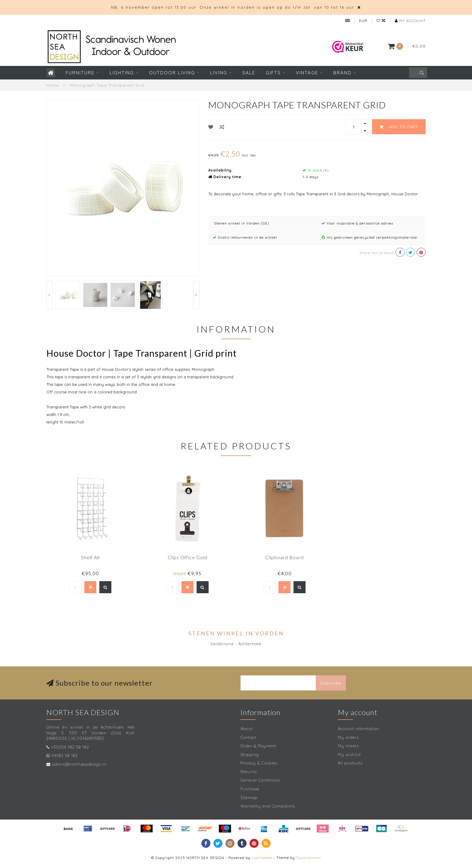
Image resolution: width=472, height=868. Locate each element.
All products (350, 763)
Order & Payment (258, 746)
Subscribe (331, 683)
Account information (359, 729)
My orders (348, 737)
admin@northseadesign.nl (79, 764)
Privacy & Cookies (259, 763)
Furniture (80, 73)
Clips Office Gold (188, 557)
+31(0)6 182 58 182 (70, 747)
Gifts (273, 73)
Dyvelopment (309, 858)
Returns (249, 772)
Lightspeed (262, 858)
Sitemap (249, 798)
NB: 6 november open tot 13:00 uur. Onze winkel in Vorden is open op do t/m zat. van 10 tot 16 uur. (233, 7)
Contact (248, 737)
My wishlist (349, 755)
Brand (342, 73)
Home (53, 85)
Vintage (307, 73)
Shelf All (90, 557)
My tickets (348, 746)
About (247, 729)
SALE (249, 73)
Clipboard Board (284, 557)
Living (219, 73)
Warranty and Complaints (268, 806)
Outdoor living (172, 73)
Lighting (122, 73)
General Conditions (260, 780)
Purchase (250, 789)
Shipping (250, 755)
